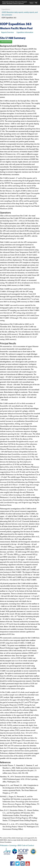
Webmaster (4, 846)
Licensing (13, 846)
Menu (32, 3)
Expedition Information (25, 32)
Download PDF (6, 42)
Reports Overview (8, 32)
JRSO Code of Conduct (26, 846)
